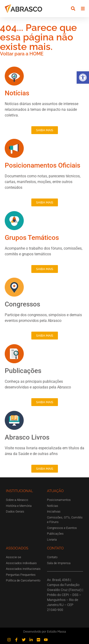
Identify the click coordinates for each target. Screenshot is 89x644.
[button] (83, 77)
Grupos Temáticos (32, 238)
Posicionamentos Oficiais (42, 165)
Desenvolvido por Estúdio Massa (45, 632)
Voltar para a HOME (22, 54)
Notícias (17, 93)
